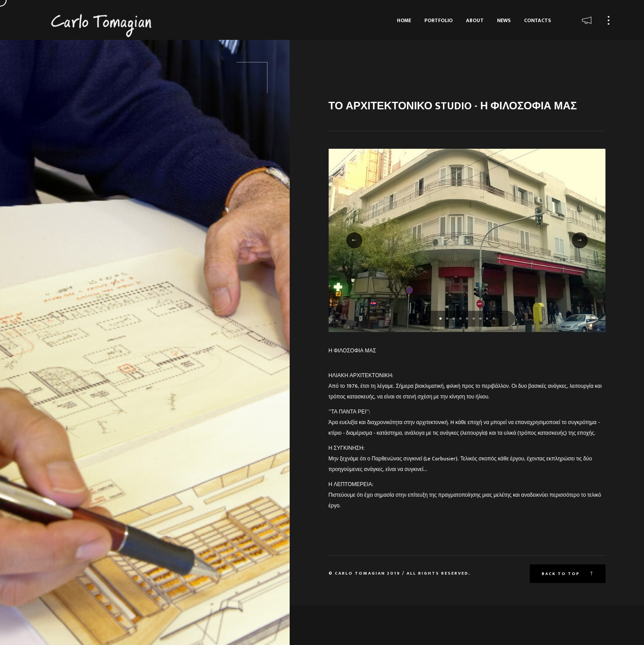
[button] (440, 319)
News (504, 20)
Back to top (568, 574)
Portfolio (438, 20)
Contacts (537, 20)
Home (404, 20)
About (475, 20)
